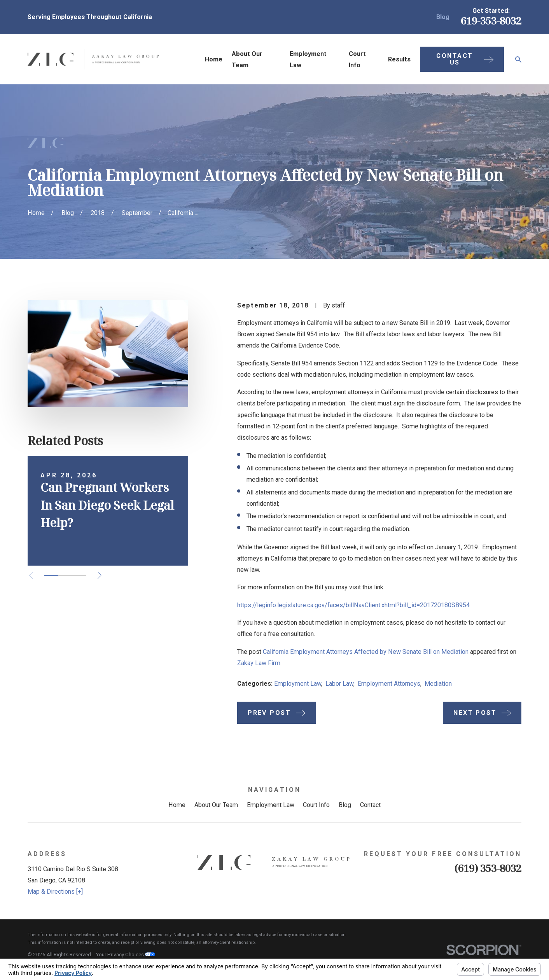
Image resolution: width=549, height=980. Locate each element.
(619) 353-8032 (488, 868)
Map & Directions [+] (55, 892)
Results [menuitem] (399, 59)
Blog (443, 17)
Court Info (316, 805)
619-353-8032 (491, 21)
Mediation (438, 684)
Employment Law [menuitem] (308, 59)
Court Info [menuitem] (357, 59)
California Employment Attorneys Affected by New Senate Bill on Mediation (366, 652)
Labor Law (339, 684)
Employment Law (298, 684)
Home (177, 805)
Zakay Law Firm (259, 663)
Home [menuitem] (214, 59)
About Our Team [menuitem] (247, 59)
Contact (370, 805)
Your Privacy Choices (125, 954)
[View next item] (100, 575)
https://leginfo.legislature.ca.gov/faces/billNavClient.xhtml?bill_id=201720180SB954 (353, 605)
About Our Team (216, 805)
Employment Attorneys (389, 684)
